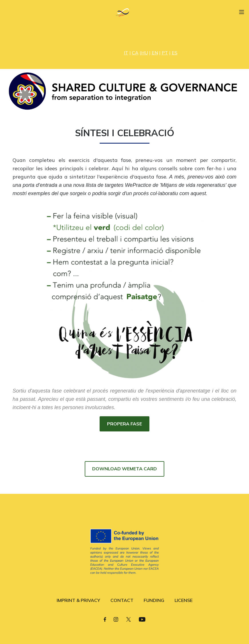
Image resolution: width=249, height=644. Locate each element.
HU (145, 53)
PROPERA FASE (125, 424)
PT (165, 53)
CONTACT (122, 600)
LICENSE (184, 600)
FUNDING (154, 600)
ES (175, 53)
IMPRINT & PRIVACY (78, 600)
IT (126, 53)
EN (155, 53)
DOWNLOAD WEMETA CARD (125, 469)
